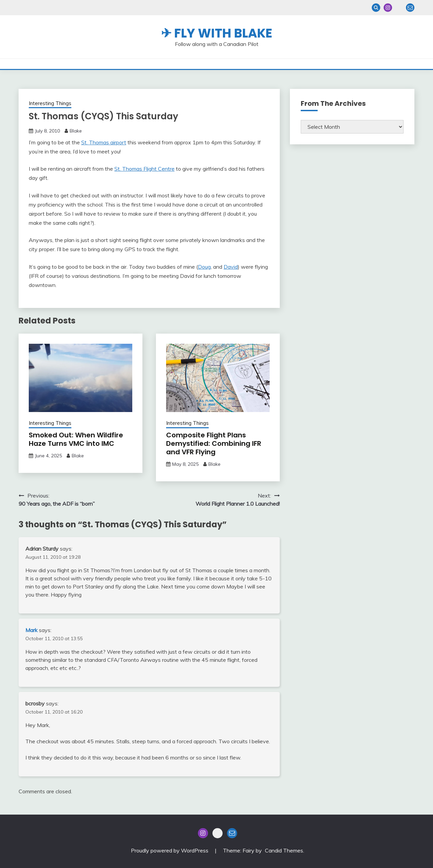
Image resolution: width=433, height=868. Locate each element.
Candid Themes (284, 850)
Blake (76, 131)
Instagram (388, 8)
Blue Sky (399, 8)
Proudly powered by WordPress (170, 850)
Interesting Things (50, 103)
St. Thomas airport (104, 142)
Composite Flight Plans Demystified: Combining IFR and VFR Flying (214, 443)
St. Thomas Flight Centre (144, 169)
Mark (31, 630)
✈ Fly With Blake (217, 33)
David (231, 267)
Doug (204, 267)
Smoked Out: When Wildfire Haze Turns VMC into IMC (76, 439)
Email (410, 8)
